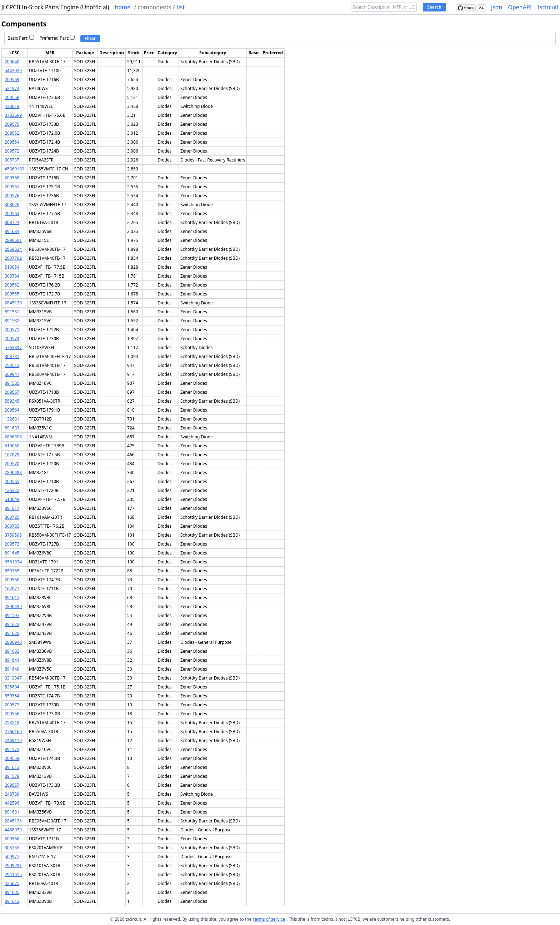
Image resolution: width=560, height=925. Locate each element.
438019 (12, 106)
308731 (12, 356)
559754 (12, 696)
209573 (12, 544)
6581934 (13, 562)
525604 (12, 687)
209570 (12, 464)
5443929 (13, 71)
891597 (12, 615)
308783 (12, 526)
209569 (12, 79)
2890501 (13, 240)
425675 (12, 883)
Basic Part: (21, 38)
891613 (12, 767)
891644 (12, 660)
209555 (12, 294)
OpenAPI (520, 7)
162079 (12, 455)
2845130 (13, 303)
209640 (12, 62)
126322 (12, 490)
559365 (12, 571)
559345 (12, 401)
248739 (12, 794)
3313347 (13, 678)
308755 (12, 848)
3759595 (13, 535)
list (181, 7)
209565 (12, 481)
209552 (12, 133)
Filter (90, 38)
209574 (12, 339)
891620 (12, 633)
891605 (12, 892)
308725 (12, 517)
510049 (12, 499)
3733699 (13, 115)
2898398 (13, 437)
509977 (12, 857)
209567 (12, 392)
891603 (12, 651)
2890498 (13, 473)
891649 (12, 669)
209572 (12, 151)
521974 (12, 88)
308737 (12, 160)
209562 (12, 285)
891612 (12, 901)
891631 (12, 812)
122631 (12, 419)
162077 (12, 589)
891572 (12, 749)
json (497, 7)
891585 (12, 383)
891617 (12, 508)
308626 (12, 205)
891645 (12, 553)
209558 (12, 97)
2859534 (13, 249)
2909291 (13, 866)
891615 (12, 598)
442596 (12, 803)
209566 (12, 839)
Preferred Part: (57, 38)
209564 (12, 410)
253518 (12, 723)
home (123, 7)
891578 (12, 776)
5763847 (13, 347)
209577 (12, 705)
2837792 (13, 258)
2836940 (13, 642)
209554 (12, 142)
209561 (12, 187)
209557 (12, 785)
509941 (12, 374)
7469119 (13, 740)
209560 (12, 580)
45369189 (14, 169)
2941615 (13, 874)
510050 (12, 446)
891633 (12, 428)
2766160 (13, 732)
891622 (12, 624)
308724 (12, 222)
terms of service (269, 919)
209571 (12, 330)
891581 (12, 312)
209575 (12, 124)
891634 (12, 231)
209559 (12, 758)
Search (434, 7)
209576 (12, 196)
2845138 (13, 821)
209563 (12, 213)
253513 (12, 365)
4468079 (13, 830)
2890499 (13, 606)
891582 (12, 321)
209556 (12, 714)
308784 (12, 276)
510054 (12, 267)
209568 (12, 178)
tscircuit (548, 7)
